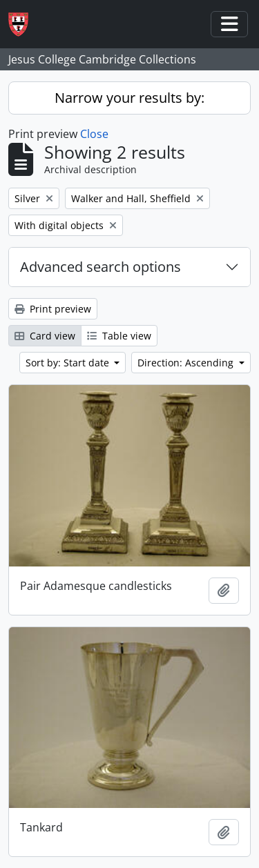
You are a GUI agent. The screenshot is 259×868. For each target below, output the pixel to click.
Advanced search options (100, 267)
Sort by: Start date (69, 363)
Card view (45, 336)
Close (94, 134)
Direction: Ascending (187, 363)
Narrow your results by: (129, 98)
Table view (119, 336)
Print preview (53, 309)
